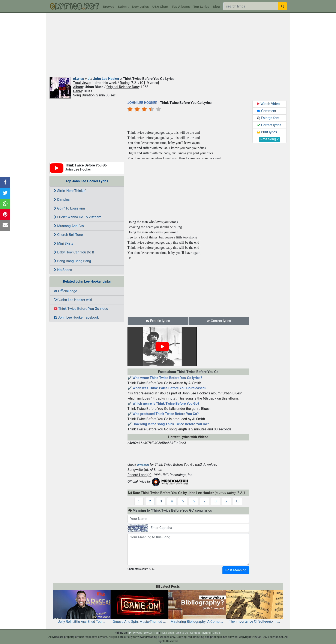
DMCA (148, 633)
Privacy (138, 633)
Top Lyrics (201, 7)
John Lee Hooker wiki (73, 300)
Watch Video (268, 104)
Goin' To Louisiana (69, 208)
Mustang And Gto (69, 226)
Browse (108, 7)
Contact (195, 633)
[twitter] (130, 633)
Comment (267, 111)
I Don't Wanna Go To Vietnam (78, 217)
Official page (66, 291)
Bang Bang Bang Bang (73, 261)
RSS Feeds (167, 633)
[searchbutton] (283, 6)
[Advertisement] (168, 45)
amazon (143, 465)
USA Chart (160, 7)
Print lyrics (267, 132)
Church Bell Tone (68, 235)
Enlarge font (268, 118)
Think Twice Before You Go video (81, 309)
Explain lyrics (158, 321)
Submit (123, 7)
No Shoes (63, 270)
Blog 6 (217, 633)
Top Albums (181, 7)
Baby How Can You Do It (74, 252)
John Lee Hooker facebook (76, 317)
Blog (216, 7)
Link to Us (182, 633)
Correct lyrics (219, 321)
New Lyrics (140, 7)
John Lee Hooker (106, 79)
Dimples (62, 200)
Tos (156, 633)
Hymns (206, 633)
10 (237, 501)
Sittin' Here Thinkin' (70, 191)
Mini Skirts (64, 243)
